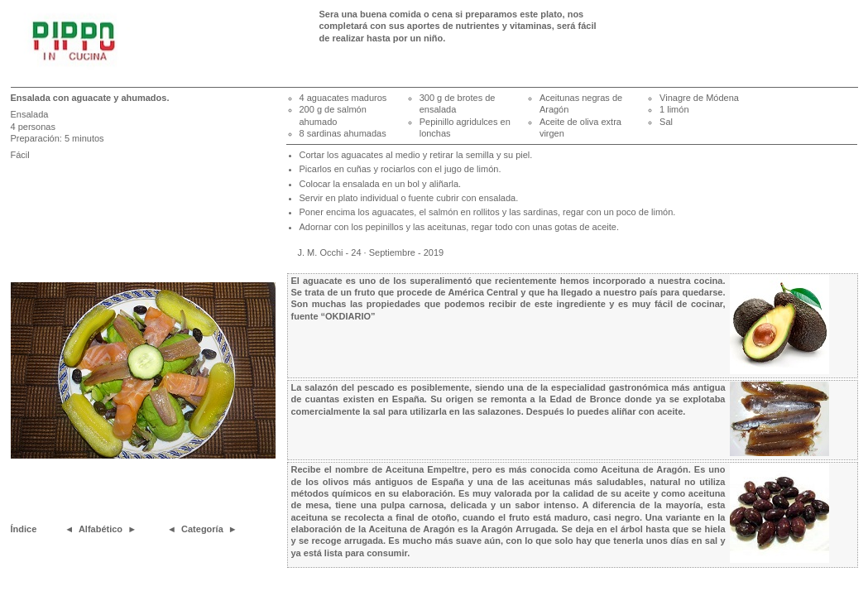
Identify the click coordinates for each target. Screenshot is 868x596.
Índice (24, 529)
